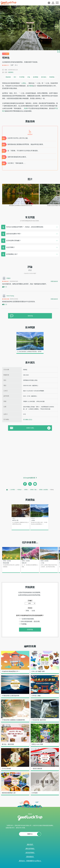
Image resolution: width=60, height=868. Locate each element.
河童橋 (31, 86)
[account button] (53, 3)
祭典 (26, 108)
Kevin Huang (10, 296)
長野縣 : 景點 (33, 490)
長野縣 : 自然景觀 (43, 490)
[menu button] (57, 3)
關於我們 (30, 844)
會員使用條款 (30, 853)
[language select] (49, 3)
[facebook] (25, 484)
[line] (35, 484)
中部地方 (19, 490)
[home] (9, 3)
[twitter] (30, 484)
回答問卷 (30, 630)
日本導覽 (13, 490)
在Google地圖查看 (29, 478)
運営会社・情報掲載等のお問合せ (30, 861)
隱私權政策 (30, 857)
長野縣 (26, 490)
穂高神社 (11, 72)
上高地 (23, 83)
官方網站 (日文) (28, 420)
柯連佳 (9, 278)
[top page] (7, 490)
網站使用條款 (30, 849)
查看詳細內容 (54, 281)
